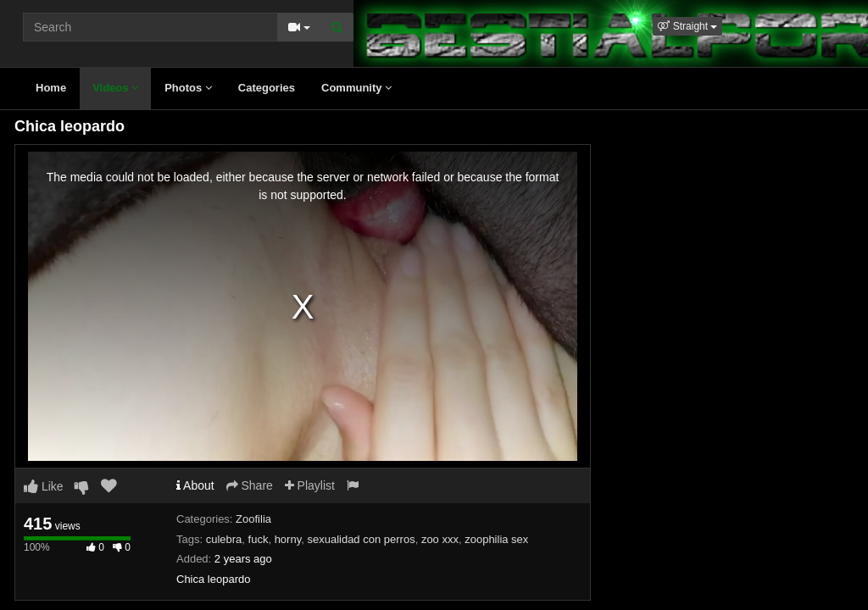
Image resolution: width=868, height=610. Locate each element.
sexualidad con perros (361, 539)
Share (250, 485)
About (195, 485)
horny (288, 539)
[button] (687, 26)
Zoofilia (253, 519)
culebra (224, 539)
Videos (115, 88)
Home (51, 88)
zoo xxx (440, 539)
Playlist (310, 485)
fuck (259, 539)
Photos (188, 88)
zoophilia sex (496, 539)
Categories (267, 88)
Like (44, 486)
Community (356, 88)
